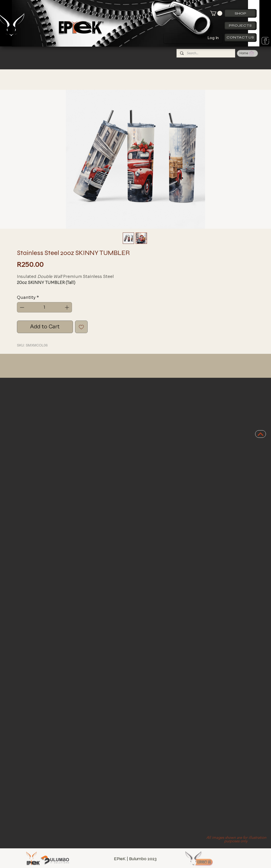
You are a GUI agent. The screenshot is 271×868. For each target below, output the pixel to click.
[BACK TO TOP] (261, 434)
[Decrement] (21, 307)
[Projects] (240, 26)
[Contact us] (240, 38)
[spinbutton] (44, 307)
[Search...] (206, 53)
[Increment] (67, 307)
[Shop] (240, 13)
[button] (216, 13)
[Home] (247, 53)
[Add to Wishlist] (81, 327)
